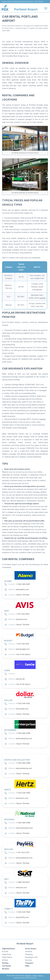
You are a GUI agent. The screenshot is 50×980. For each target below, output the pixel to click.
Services (28, 960)
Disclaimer (28, 976)
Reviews (6, 969)
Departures (7, 954)
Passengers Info (31, 957)
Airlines (5, 960)
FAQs (27, 966)
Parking (5, 963)
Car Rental (6, 966)
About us (41, 976)
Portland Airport (26, 9)
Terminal (28, 951)
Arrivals (5, 951)
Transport (29, 963)
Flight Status (7, 957)
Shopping (29, 954)
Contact (35, 976)
